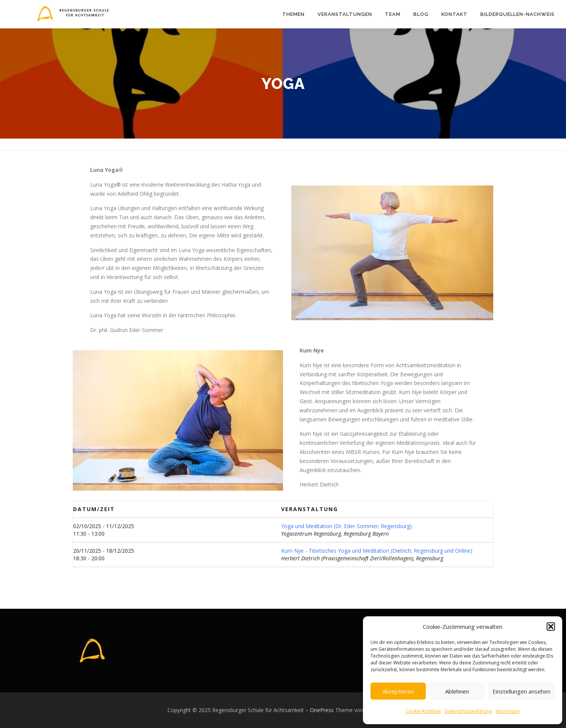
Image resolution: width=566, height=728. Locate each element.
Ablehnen (457, 691)
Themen (293, 14)
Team (393, 14)
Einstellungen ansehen (521, 691)
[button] (551, 627)
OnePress (322, 710)
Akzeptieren (398, 691)
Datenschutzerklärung (468, 711)
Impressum (508, 711)
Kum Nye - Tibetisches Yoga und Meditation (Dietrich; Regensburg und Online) (377, 551)
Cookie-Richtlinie (423, 711)
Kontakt (454, 14)
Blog (421, 14)
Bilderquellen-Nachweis (518, 14)
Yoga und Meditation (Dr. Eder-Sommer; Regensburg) (346, 526)
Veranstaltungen (345, 14)
